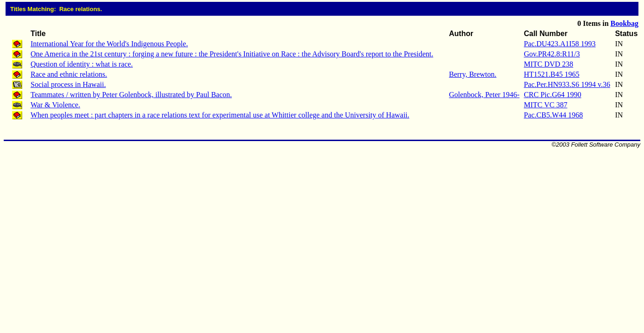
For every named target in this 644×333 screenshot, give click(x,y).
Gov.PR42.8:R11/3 (552, 54)
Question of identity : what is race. (82, 64)
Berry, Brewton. (473, 74)
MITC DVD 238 (548, 64)
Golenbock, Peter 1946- (484, 95)
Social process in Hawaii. (68, 84)
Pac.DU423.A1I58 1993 (560, 44)
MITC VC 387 (545, 105)
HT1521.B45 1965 (551, 74)
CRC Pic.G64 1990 (552, 95)
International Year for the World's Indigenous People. (109, 44)
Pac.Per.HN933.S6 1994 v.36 (567, 84)
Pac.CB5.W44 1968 (553, 115)
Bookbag (625, 23)
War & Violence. (55, 105)
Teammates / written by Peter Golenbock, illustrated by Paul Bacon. (131, 95)
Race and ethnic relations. (69, 74)
